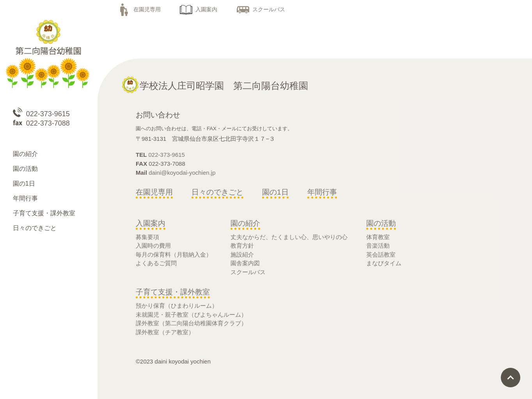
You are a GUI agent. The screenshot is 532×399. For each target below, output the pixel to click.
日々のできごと (217, 192)
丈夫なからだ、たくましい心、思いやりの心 (289, 237)
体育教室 (378, 237)
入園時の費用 (153, 246)
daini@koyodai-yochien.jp (182, 173)
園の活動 (381, 223)
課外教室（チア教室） (165, 332)
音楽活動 (378, 246)
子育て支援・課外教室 (173, 292)
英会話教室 (381, 254)
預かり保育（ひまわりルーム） (177, 306)
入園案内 (199, 9)
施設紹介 (242, 254)
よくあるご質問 (156, 263)
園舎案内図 (245, 263)
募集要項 (147, 237)
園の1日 (275, 192)
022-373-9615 (167, 155)
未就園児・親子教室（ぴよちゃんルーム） (191, 315)
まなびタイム (384, 263)
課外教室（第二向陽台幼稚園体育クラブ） (191, 323)
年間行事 (322, 192)
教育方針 (242, 246)
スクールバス (261, 9)
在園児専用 (139, 9)
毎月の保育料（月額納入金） (174, 254)
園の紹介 (245, 223)
